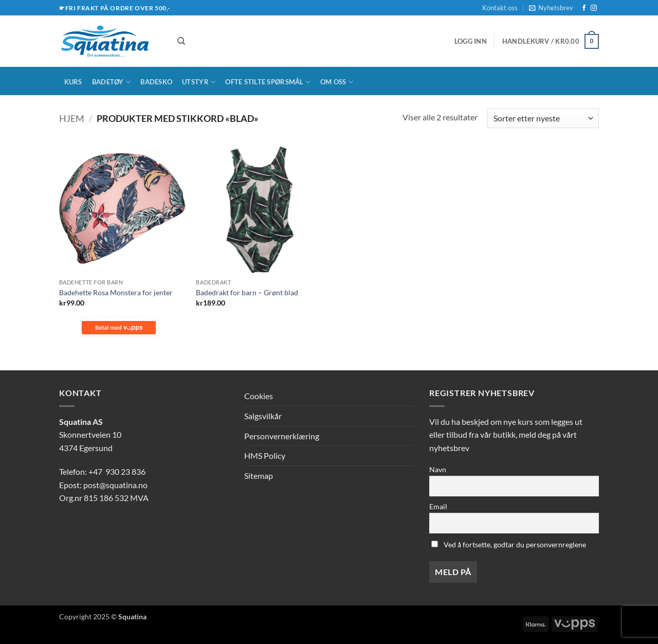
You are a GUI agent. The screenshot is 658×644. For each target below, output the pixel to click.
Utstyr (199, 82)
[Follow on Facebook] (584, 8)
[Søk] (181, 41)
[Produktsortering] (543, 118)
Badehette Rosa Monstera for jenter (116, 292)
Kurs (73, 82)
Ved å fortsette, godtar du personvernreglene (509, 544)
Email (438, 506)
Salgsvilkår (263, 416)
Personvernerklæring (282, 436)
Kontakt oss (500, 8)
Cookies (259, 396)
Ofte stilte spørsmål (268, 82)
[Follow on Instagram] (594, 8)
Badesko (156, 82)
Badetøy (111, 82)
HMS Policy (265, 455)
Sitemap (259, 476)
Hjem (72, 118)
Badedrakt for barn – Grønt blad (247, 292)
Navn (438, 469)
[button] (551, 8)
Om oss (337, 82)
